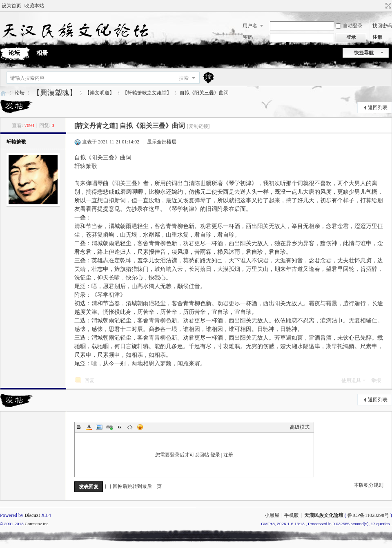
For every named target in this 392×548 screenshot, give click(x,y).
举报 (376, 380)
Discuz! (32, 515)
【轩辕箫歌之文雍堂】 (147, 93)
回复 (89, 380)
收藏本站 (34, 6)
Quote (120, 427)
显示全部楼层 (162, 142)
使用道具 (351, 380)
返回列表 (378, 107)
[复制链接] (198, 126)
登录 (215, 455)
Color (89, 427)
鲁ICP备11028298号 (368, 515)
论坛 (20, 93)
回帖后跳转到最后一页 (134, 486)
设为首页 (11, 6)
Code (130, 427)
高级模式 (300, 427)
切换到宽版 (387, 6)
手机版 (292, 515)
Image (99, 427)
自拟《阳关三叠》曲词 (204, 93)
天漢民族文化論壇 (3, 93)
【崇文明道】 (100, 93)
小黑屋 (272, 515)
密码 (248, 37)
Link (109, 427)
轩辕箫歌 (16, 142)
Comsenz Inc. (37, 524)
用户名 (250, 26)
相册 (42, 53)
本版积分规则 (369, 485)
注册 (377, 37)
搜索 (184, 78)
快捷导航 (364, 53)
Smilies (140, 427)
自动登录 (349, 26)
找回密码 (382, 26)
